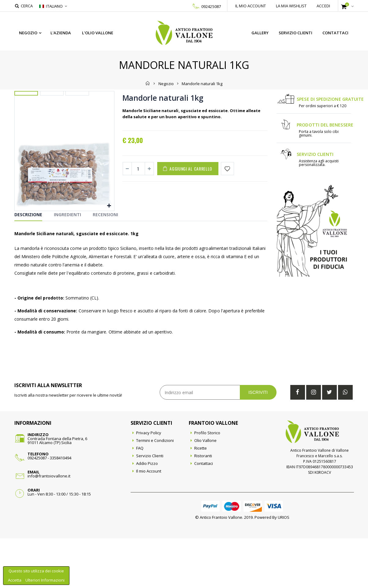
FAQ (140, 498)
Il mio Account (149, 521)
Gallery (260, 33)
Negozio (28, 33)
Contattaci (335, 33)
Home (148, 83)
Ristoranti (203, 505)
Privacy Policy (149, 482)
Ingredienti (67, 264)
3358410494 (61, 507)
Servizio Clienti (296, 33)
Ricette (201, 498)
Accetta (15, 580)
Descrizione (28, 264)
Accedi (323, 6)
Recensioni (105, 264)
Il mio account (251, 6)
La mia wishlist (291, 6)
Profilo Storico (207, 482)
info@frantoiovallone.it (49, 526)
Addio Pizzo (147, 513)
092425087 (211, 6)
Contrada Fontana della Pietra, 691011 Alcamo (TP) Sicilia (57, 490)
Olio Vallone (205, 490)
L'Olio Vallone (98, 33)
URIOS (284, 567)
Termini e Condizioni (155, 490)
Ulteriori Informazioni (45, 580)
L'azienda (61, 33)
